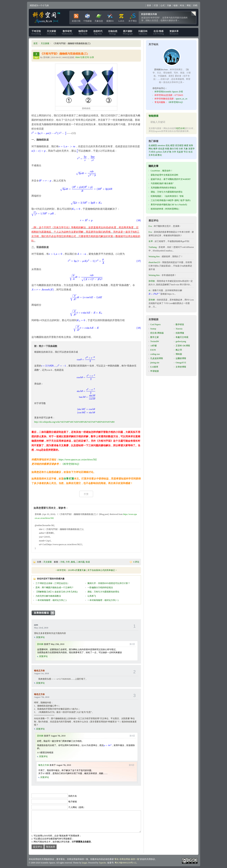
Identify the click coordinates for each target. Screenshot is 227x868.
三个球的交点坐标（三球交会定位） (52, 583)
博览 (189, 5)
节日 (186, 152)
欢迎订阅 (76, 17)
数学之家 (155, 337)
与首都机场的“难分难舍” (162, 183)
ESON (153, 350)
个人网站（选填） (77, 807)
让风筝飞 (92, 596)
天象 (169, 5)
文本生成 (153, 155)
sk (150, 290)
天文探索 (45, 43)
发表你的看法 (45, 613)
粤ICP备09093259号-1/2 (125, 863)
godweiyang (181, 341)
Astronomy (51, 32)
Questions (143, 32)
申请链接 (155, 371)
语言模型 (179, 145)
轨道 (88, 562)
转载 (167, 149)
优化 (168, 145)
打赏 (156, 5)
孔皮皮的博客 (157, 358)
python (159, 152)
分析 (181, 149)
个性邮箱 (87, 17)
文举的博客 (181, 367)
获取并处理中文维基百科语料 (164, 175)
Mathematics (67, 32)
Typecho (102, 863)
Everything (36, 32)
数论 (160, 155)
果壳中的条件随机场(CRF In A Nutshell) (169, 205)
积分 (153, 152)
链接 (176, 5)
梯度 (186, 145)
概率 (155, 149)
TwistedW (155, 341)
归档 (195, 5)
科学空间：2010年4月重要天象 (72, 570)
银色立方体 (39, 671)
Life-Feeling (158, 32)
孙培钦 (152, 281)
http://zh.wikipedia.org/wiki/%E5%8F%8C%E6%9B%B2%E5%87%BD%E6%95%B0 (74, 422)
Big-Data (98, 32)
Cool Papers (155, 324)
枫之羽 (179, 350)
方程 (62, 562)
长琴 (151, 241)
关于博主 (133, 17)
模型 (172, 145)
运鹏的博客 (181, 358)
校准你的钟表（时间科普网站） (166, 209)
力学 (68, 562)
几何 (164, 152)
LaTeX (121, 17)
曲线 (73, 562)
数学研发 (180, 324)
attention (161, 145)
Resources (174, 32)
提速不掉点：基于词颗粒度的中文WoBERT (171, 179)
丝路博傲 (180, 333)
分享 (66, 479)
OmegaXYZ (181, 363)
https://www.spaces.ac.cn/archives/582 (78, 460)
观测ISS (110, 17)
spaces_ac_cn (182, 99)
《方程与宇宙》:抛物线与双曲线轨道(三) (64, 54)
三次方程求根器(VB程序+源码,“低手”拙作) (171, 200)
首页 (36, 43)
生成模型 (153, 145)
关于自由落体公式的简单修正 (101, 570)
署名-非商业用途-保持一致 (127, 859)
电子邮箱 (73, 802)
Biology (113, 32)
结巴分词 (180, 128)
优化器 (161, 149)
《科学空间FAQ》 (71, 464)
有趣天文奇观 (182, 337)
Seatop (153, 329)
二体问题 (80, 562)
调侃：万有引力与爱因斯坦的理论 (103, 592)
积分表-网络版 (157, 333)
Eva (150, 226)
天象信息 (99, 17)
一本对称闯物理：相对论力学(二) (51, 600)
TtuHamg (153, 247)
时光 (182, 5)
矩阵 (191, 145)
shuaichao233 (154, 262)
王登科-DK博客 (183, 346)
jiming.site (155, 363)
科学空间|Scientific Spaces (47, 17)
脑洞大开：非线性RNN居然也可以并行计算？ (109, 583)
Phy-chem (83, 32)
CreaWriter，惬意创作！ (162, 171)
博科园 (179, 354)
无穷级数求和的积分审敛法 (163, 188)
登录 (149, 5)
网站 (151, 149)
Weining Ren (154, 256)
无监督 (180, 152)
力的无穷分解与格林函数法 (48, 596)
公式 (163, 5)
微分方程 (174, 149)
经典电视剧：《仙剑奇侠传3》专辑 (167, 196)
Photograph (128, 32)
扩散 (169, 152)
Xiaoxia (179, 329)
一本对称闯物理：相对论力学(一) (103, 600)
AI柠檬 (154, 346)
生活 (190, 152)
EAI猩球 (154, 367)
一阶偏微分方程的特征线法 (100, 587)
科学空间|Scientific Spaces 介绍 (169, 92)
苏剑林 (40, 644)
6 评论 (136, 562)
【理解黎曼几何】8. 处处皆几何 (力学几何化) (57, 592)
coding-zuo (155, 354)
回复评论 (40, 637)
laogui (85, 863)
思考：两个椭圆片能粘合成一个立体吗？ (55, 587)
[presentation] (49, 133)
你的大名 (73, 796)
